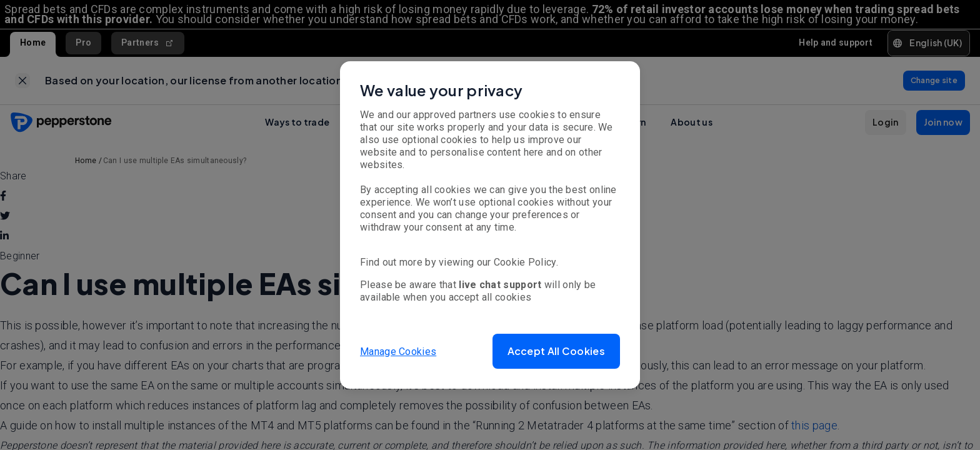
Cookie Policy (525, 262)
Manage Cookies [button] (398, 351)
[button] (556, 351)
